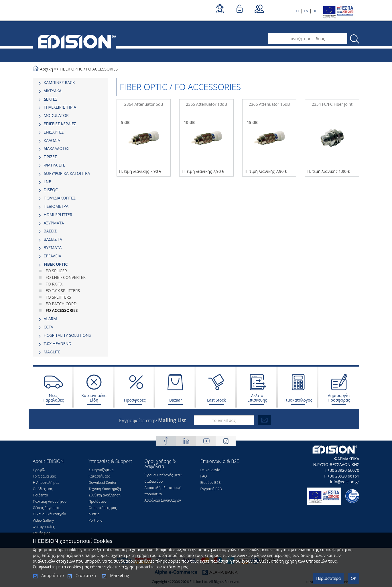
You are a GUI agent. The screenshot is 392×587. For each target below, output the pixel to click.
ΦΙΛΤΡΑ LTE (55, 165)
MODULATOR (56, 115)
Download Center (103, 483)
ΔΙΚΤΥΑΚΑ (53, 91)
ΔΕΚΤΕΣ (51, 99)
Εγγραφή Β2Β (211, 489)
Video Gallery (44, 520)
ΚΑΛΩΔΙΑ (52, 140)
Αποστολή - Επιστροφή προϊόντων (163, 491)
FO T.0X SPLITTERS (63, 290)
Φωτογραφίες (44, 527)
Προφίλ (39, 470)
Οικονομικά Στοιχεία (50, 514)
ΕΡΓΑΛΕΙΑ (53, 256)
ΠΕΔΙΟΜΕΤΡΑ (56, 206)
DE (315, 11)
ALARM (50, 319)
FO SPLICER (56, 271)
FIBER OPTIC (71, 69)
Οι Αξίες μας (43, 489)
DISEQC (51, 190)
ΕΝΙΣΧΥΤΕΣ (54, 132)
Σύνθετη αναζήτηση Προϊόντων (105, 498)
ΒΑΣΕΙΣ (50, 231)
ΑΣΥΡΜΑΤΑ (54, 223)
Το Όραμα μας (44, 476)
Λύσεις (94, 514)
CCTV (49, 327)
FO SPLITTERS (59, 297)
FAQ (204, 476)
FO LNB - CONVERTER (66, 277)
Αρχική (47, 69)
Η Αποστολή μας (46, 483)
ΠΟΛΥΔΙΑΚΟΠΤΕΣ (60, 198)
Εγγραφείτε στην (153, 420)
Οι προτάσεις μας (103, 508)
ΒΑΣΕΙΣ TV (53, 239)
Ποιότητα (41, 495)
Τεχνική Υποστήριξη (105, 489)
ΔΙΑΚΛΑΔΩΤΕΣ (57, 148)
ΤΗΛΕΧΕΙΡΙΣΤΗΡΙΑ (60, 107)
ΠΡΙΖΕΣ (50, 157)
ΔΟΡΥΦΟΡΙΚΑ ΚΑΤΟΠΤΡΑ (67, 173)
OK (353, 578)
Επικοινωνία (210, 470)
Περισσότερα (328, 578)
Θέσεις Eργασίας (46, 508)
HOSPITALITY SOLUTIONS (67, 335)
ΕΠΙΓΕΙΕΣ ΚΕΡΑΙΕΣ (60, 124)
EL (298, 11)
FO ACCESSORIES (102, 69)
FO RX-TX (54, 284)
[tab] (71, 83)
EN (306, 11)
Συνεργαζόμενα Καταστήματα (101, 473)
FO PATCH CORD (61, 304)
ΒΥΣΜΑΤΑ (53, 247)
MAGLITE (52, 352)
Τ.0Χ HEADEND (58, 344)
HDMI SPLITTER (58, 215)
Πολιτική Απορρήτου (50, 501)
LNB (48, 182)
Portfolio (96, 520)
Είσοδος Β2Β (211, 483)
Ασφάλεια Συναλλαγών (163, 500)
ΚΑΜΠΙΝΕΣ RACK (59, 82)
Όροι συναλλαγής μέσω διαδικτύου (164, 478)
